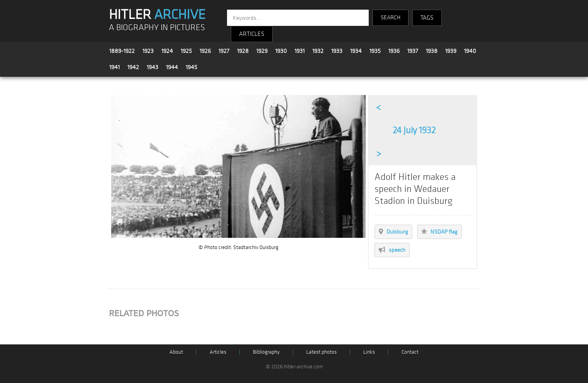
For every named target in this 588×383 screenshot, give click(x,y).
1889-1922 (122, 51)
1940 (470, 51)
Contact (410, 352)
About (176, 352)
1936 (394, 51)
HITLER (157, 15)
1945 (191, 67)
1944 (172, 67)
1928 (243, 51)
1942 (133, 67)
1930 (281, 51)
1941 (114, 67)
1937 (413, 51)
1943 (153, 67)
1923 (148, 51)
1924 (167, 51)
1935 (375, 51)
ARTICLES (252, 34)
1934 (356, 51)
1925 (186, 51)
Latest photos (321, 352)
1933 (337, 51)
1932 (318, 51)
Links (369, 352)
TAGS (427, 18)
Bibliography (266, 352)
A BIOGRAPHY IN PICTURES (157, 28)
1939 (451, 51)
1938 (432, 51)
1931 (300, 51)
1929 (262, 51)
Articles (218, 352)
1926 (205, 51)
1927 (224, 51)
